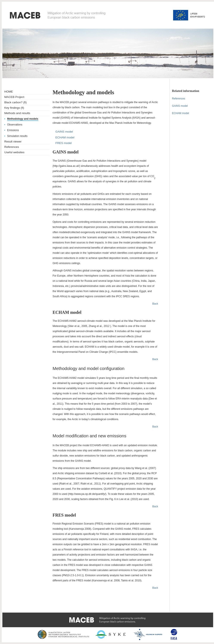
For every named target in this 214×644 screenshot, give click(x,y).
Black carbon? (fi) (16, 102)
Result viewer (13, 142)
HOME (9, 92)
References (12, 147)
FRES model (64, 143)
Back (155, 304)
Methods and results (17, 113)
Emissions (13, 130)
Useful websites (14, 152)
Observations (15, 125)
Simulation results (17, 136)
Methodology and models (23, 119)
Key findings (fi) (14, 108)
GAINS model (64, 132)
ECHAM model (65, 137)
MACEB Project (14, 97)
